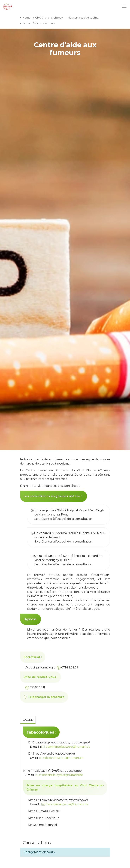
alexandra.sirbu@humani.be (64, 758)
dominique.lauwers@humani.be (68, 747)
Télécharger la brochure (44, 697)
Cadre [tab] (28, 720)
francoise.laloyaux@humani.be (62, 775)
